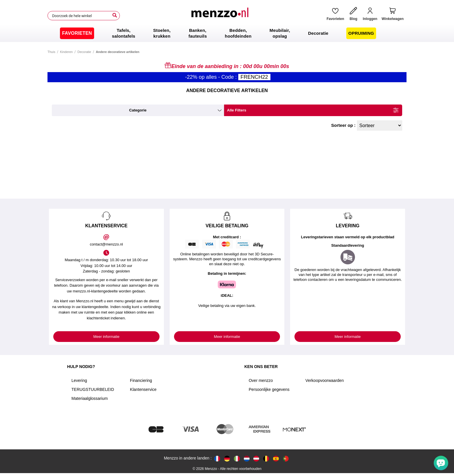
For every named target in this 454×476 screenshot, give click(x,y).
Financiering (141, 380)
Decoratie (84, 52)
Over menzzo (261, 380)
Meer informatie (106, 337)
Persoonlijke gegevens (269, 389)
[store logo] (221, 16)
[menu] (227, 33)
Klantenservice (143, 389)
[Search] (115, 15)
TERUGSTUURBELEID (93, 389)
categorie (138, 110)
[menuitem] (77, 33)
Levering (79, 380)
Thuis (51, 52)
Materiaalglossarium (90, 398)
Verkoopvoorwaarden (325, 380)
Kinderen (66, 52)
